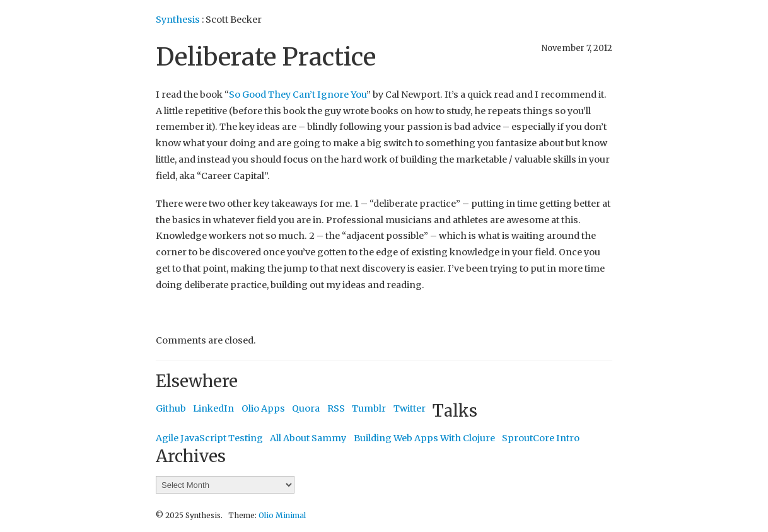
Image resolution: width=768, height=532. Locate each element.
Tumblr (369, 408)
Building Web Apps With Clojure (424, 438)
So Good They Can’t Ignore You (298, 95)
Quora (306, 408)
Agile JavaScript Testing (209, 438)
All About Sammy (308, 438)
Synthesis (178, 20)
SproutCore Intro (541, 438)
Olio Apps (263, 408)
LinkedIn (213, 408)
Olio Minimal (282, 515)
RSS (336, 408)
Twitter (410, 408)
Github (171, 408)
